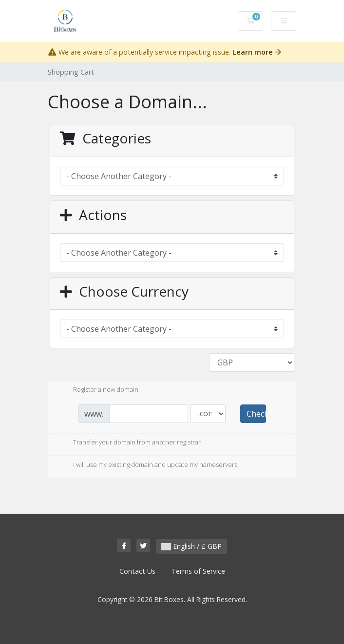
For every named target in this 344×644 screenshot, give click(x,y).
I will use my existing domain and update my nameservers (147, 465)
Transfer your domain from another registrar (129, 443)
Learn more (257, 52)
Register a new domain (98, 390)
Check (256, 414)
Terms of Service (198, 571)
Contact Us (137, 571)
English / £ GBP (191, 546)
